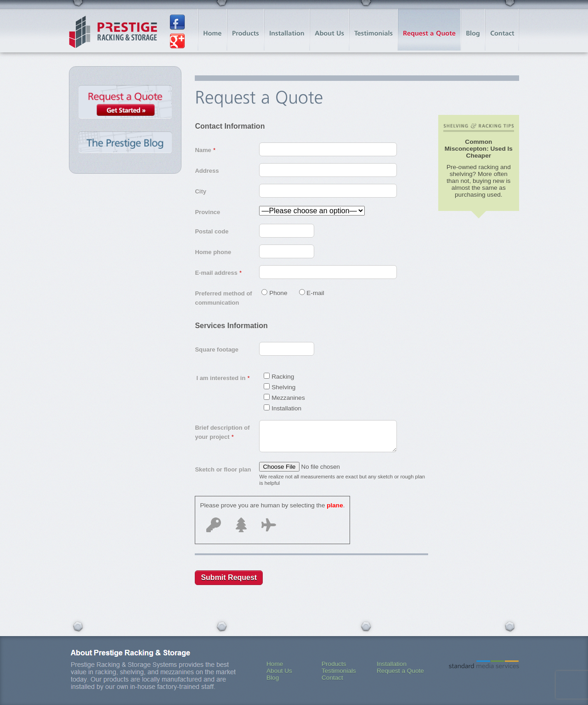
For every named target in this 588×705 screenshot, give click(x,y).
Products (334, 664)
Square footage (217, 350)
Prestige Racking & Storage (113, 32)
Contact (332, 678)
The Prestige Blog (125, 143)
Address (207, 171)
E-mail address (218, 273)
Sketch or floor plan (223, 469)
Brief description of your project (222, 432)
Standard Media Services (484, 664)
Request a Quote (125, 104)
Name (205, 150)
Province (207, 212)
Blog (273, 678)
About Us (279, 671)
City (201, 191)
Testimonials (339, 671)
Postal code (212, 231)
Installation (392, 664)
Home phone (213, 252)
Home (275, 664)
